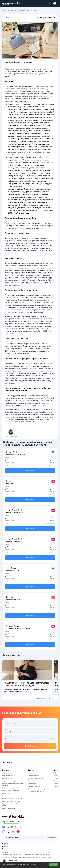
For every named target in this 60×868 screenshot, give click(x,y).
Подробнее (33, 864)
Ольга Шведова (11, 436)
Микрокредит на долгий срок (11, 791)
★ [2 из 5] (32, 838)
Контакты (5, 846)
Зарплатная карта (33, 781)
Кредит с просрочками (9, 808)
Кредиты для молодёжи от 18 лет (12, 788)
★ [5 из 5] (42, 838)
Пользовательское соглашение (12, 849)
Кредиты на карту (7, 773)
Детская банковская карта (36, 778)
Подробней (30, 471)
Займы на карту (7, 793)
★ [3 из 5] (36, 838)
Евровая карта (32, 784)
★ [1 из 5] (29, 838)
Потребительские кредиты (10, 781)
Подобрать (30, 746)
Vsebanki (6, 10)
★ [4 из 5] (39, 838)
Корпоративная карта (34, 786)
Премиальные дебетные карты (37, 792)
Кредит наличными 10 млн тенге (12, 801)
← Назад (7, 18)
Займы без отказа (7, 796)
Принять (54, 865)
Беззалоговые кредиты (9, 776)
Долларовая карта (33, 773)
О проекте (5, 844)
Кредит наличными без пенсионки (12, 799)
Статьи (13, 10)
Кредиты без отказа (8, 778)
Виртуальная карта (34, 776)
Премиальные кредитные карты (37, 789)
